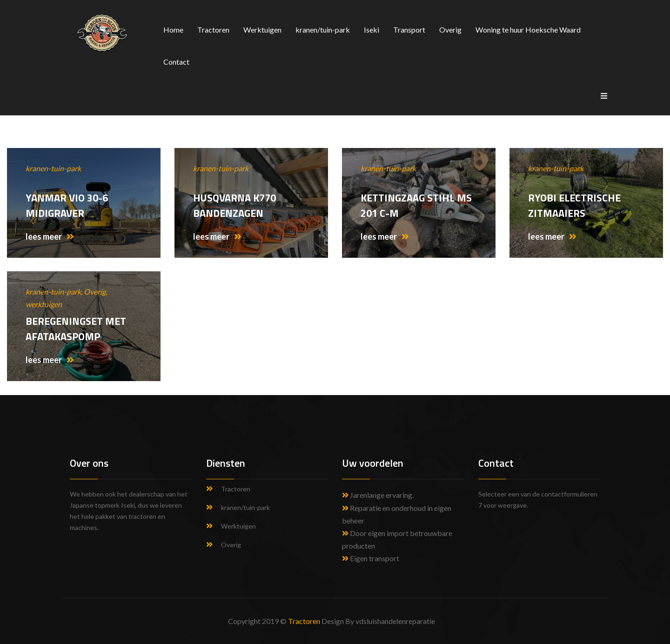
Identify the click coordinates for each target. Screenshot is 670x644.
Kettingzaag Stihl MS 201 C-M (416, 205)
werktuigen (44, 304)
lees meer (50, 236)
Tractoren (213, 30)
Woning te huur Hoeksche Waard (528, 30)
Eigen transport (371, 558)
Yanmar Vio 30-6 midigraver (67, 205)
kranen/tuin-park (323, 30)
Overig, (95, 292)
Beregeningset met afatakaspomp (76, 329)
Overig (450, 30)
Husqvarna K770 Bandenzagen (234, 205)
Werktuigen (262, 30)
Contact (176, 62)
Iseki (372, 30)
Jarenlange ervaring (381, 495)
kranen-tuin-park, (55, 292)
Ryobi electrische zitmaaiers (574, 205)
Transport (409, 30)
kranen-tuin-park (53, 168)
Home (173, 30)
